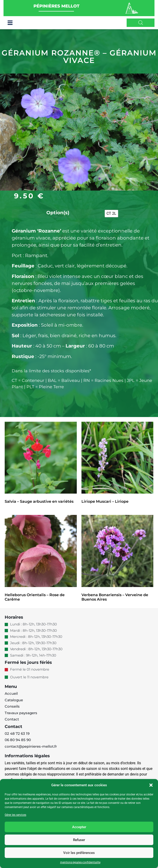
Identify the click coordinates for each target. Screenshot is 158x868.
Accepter (79, 827)
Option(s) (58, 216)
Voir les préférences (79, 853)
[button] (151, 785)
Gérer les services (15, 815)
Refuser (79, 840)
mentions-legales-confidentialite (80, 862)
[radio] (111, 217)
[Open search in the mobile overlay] (141, 23)
